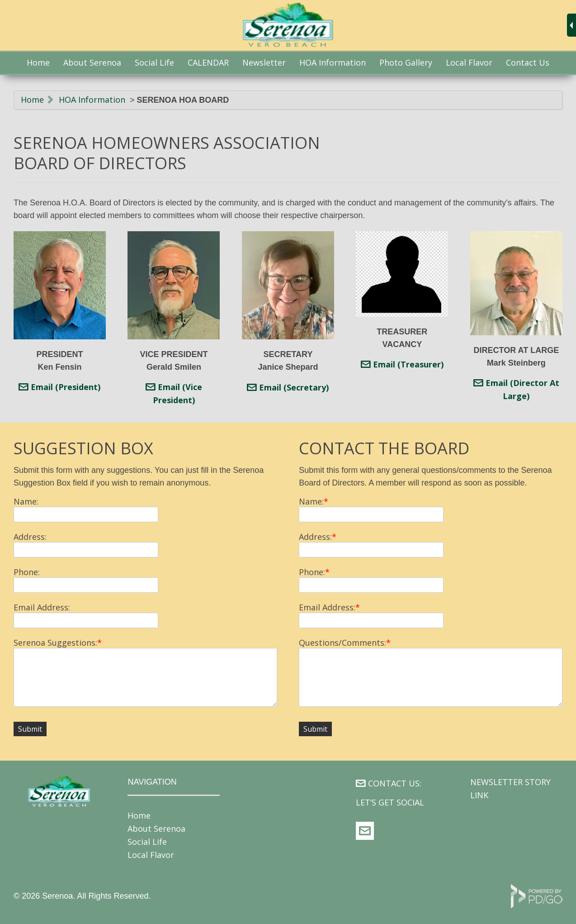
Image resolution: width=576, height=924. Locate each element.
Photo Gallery (406, 62)
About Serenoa (92, 62)
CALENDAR (208, 62)
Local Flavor (469, 62)
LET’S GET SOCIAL (390, 802)
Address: (30, 537)
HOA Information (92, 100)
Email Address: (42, 607)
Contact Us (528, 62)
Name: (26, 501)
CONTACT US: (395, 783)
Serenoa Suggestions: (55, 643)
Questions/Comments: (342, 643)
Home (38, 62)
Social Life (147, 842)
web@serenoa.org (365, 831)
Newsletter (264, 62)
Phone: (27, 572)
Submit (30, 729)
